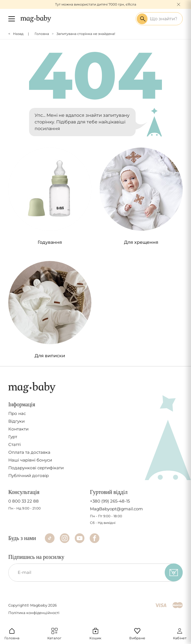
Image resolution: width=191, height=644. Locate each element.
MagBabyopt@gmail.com (116, 509)
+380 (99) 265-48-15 (110, 501)
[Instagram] (65, 538)
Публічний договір (29, 476)
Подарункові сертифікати (36, 468)
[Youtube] (80, 538)
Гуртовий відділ (109, 492)
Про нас (17, 414)
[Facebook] (95, 538)
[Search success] (142, 19)
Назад (18, 34)
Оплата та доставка (29, 452)
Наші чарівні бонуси (30, 460)
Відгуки (16, 421)
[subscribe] (174, 573)
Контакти (18, 429)
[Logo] (36, 19)
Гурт (13, 437)
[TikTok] (50, 538)
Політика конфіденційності (34, 613)
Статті (15, 445)
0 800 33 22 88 (24, 501)
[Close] (179, 4)
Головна (42, 34)
